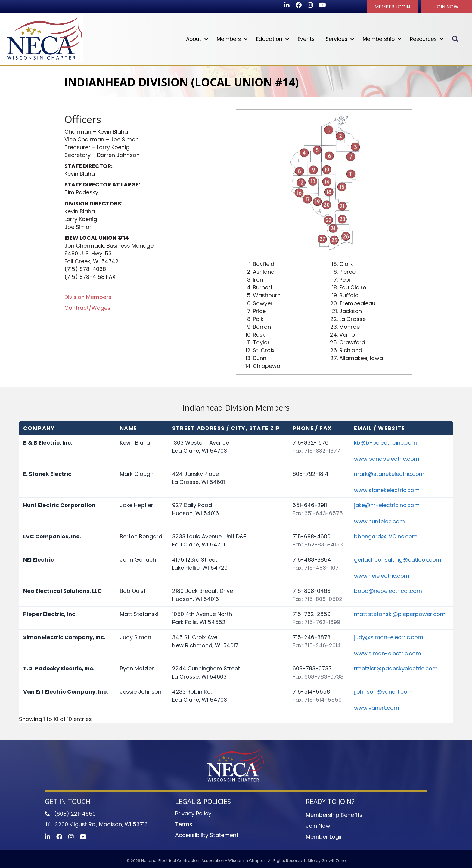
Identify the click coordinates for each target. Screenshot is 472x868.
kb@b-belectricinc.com (385, 442)
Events (306, 39)
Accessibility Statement (207, 835)
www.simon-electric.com (388, 653)
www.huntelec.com (379, 521)
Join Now (318, 825)
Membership (378, 39)
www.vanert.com (377, 708)
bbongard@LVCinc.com (386, 536)
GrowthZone (334, 860)
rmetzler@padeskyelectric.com (396, 668)
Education (269, 39)
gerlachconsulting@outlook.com (398, 559)
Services (336, 39)
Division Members (88, 297)
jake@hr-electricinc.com (387, 505)
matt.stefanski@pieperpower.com (400, 614)
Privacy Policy (193, 813)
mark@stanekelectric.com (389, 474)
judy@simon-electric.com (389, 637)
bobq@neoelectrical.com (388, 591)
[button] (392, 7)
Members (228, 39)
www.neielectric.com (382, 576)
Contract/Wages (87, 308)
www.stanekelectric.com (387, 490)
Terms (184, 824)
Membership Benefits (334, 815)
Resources (423, 39)
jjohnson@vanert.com (383, 691)
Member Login (325, 836)
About (193, 39)
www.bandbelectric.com (387, 459)
